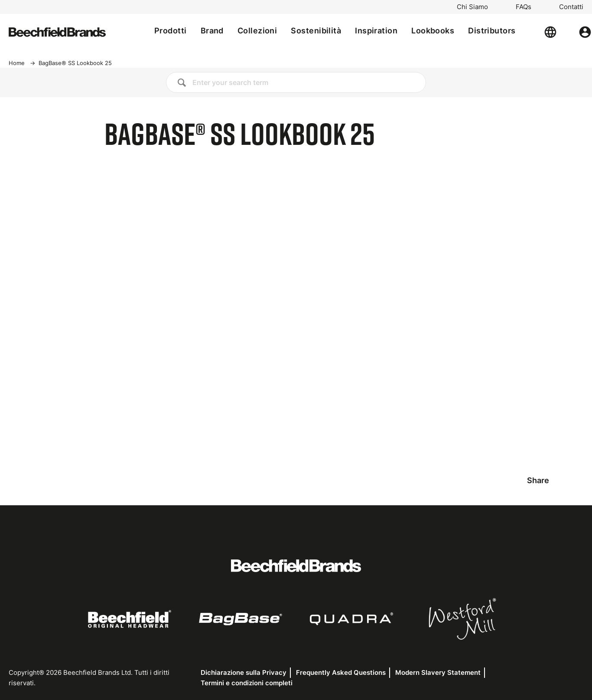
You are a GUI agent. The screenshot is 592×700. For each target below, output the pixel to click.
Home (17, 63)
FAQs (524, 7)
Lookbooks (433, 31)
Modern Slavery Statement (438, 672)
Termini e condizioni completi (247, 683)
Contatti (571, 7)
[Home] (57, 32)
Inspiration (376, 31)
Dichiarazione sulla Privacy (244, 672)
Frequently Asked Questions (341, 672)
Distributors (492, 31)
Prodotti (171, 31)
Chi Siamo (472, 7)
